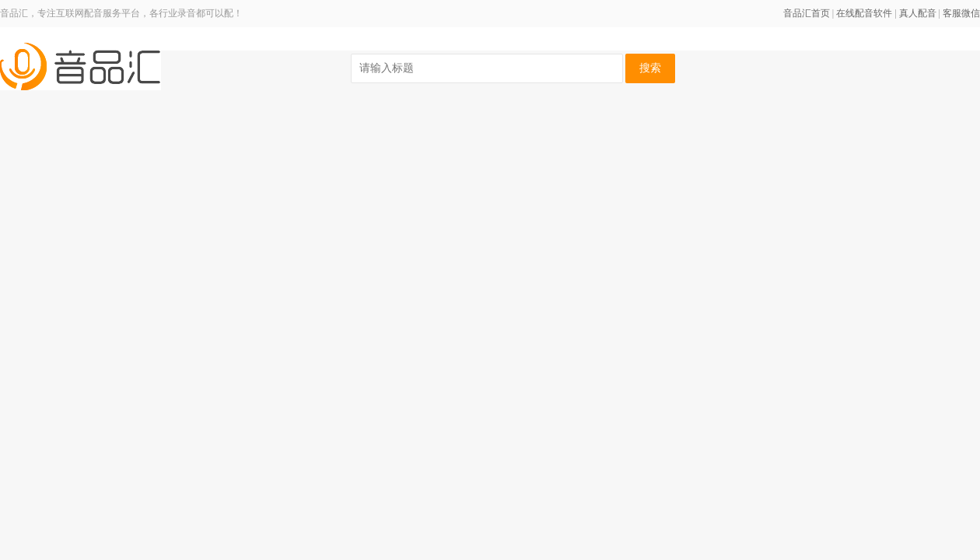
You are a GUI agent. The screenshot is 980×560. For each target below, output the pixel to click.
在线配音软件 (864, 13)
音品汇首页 (807, 13)
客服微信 (961, 13)
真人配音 (918, 13)
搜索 (650, 68)
